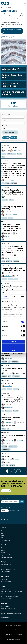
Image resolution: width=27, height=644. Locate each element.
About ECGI (4, 603)
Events (3, 587)
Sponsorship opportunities (8, 570)
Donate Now (5, 511)
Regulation (7, 183)
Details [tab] (14, 297)
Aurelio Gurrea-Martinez (11, 215)
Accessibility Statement (13, 640)
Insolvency (10, 218)
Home (2, 7)
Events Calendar (5, 589)
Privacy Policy (18, 630)
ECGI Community (5, 572)
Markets (16, 279)
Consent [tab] (5, 297)
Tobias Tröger (8, 359)
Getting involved (6, 562)
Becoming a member (7, 567)
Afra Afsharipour (9, 423)
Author (4, 120)
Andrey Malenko (9, 440)
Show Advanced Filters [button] (11, 132)
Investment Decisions (13, 447)
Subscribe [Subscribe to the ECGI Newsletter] (6, 491)
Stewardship (4, 362)
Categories (5, 126)
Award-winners (6, 36)
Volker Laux (8, 197)
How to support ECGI (7, 565)
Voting (3, 157)
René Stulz (7, 237)
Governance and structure (8, 609)
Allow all (13, 342)
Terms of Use (8, 635)
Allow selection (13, 346)
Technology (11, 200)
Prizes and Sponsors (6, 557)
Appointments (5, 577)
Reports (3, 550)
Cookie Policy (19, 635)
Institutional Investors (11, 154)
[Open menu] (25, 3)
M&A (3, 240)
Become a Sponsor (15, 511)
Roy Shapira (8, 459)
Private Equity (5, 200)
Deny (13, 350)
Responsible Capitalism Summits (10, 596)
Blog (2, 533)
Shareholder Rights (16, 377)
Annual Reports (5, 617)
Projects (3, 553)
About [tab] (22, 297)
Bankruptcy (4, 218)
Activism (4, 154)
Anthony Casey (8, 212)
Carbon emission (15, 362)
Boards (3, 466)
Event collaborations (6, 599)
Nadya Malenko (21, 440)
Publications (8, 7)
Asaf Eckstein (18, 459)
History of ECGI (5, 606)
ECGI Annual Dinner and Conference (10, 594)
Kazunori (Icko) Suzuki (10, 408)
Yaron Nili (7, 258)
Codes (3, 531)
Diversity (4, 429)
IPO (3, 183)
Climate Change (8, 411)
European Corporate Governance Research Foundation (12, 614)
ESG (9, 362)
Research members (6, 582)
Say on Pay (19, 154)
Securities (4, 389)
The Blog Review (5, 540)
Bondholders (11, 279)
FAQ (13, 36)
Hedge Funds (9, 261)
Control (3, 261)
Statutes (3, 611)
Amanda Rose (8, 386)
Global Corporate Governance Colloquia (12, 592)
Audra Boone (8, 276)
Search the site (5, 499)
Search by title (6, 115)
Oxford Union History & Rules (13, 626)
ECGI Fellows (4, 580)
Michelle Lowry (17, 151)
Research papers (5, 548)
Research (3, 545)
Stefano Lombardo (9, 180)
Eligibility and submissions (8, 555)
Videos (3, 538)
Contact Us (8, 630)
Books (3, 536)
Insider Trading (14, 183)
